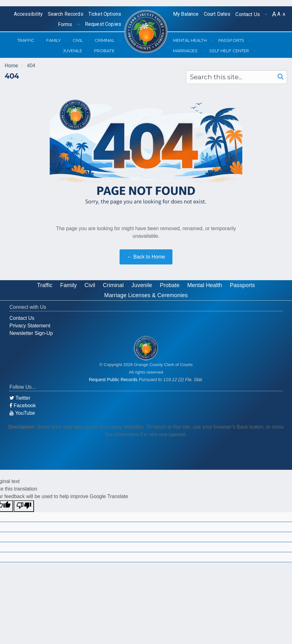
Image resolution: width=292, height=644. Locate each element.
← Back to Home (146, 257)
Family (68, 285)
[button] (274, 14)
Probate (170, 285)
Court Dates (217, 14)
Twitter (20, 398)
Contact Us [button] (248, 14)
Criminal (113, 285)
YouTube (22, 413)
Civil (90, 285)
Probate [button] (105, 51)
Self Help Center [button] (230, 51)
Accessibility (28, 14)
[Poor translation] (24, 506)
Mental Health (205, 285)
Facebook (23, 405)
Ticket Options (105, 14)
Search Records (66, 14)
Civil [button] (78, 40)
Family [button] (54, 40)
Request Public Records (113, 380)
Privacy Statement (30, 326)
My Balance (186, 14)
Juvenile (142, 285)
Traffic (45, 285)
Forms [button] (66, 24)
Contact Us (22, 318)
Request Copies (103, 24)
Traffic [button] (26, 40)
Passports (243, 285)
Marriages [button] (186, 51)
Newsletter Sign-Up (31, 333)
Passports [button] (232, 40)
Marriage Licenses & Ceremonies (146, 295)
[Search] (279, 77)
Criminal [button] (105, 40)
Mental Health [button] (190, 40)
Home (11, 66)
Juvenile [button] (73, 51)
